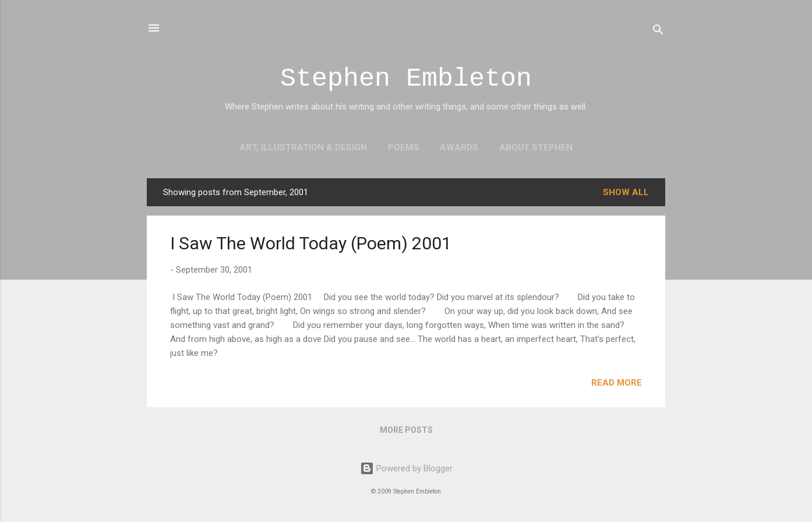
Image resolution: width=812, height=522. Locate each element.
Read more (617, 383)
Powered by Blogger (406, 468)
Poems (403, 147)
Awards (459, 147)
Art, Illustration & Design (303, 147)
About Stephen (536, 147)
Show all (626, 192)
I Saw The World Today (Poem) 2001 (311, 243)
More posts (406, 430)
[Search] (658, 32)
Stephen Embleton (406, 79)
